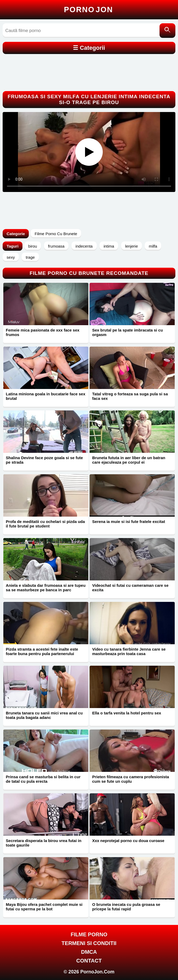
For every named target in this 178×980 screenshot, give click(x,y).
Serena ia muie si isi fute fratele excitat (129, 522)
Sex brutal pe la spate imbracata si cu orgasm (128, 332)
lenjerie (132, 246)
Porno (88, 10)
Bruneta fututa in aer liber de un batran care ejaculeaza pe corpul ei (129, 460)
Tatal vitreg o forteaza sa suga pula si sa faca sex (130, 396)
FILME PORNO (89, 934)
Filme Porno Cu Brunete (56, 234)
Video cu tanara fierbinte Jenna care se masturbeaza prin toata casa (129, 651)
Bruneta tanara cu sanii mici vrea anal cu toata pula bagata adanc (44, 715)
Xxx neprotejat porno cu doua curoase (128, 841)
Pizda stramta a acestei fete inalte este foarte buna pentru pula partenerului (42, 651)
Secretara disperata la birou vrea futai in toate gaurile (44, 843)
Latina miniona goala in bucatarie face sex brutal (46, 396)
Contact (89, 961)
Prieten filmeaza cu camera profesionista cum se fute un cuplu (131, 779)
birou (33, 246)
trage (30, 257)
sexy (11, 257)
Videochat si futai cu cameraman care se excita (130, 588)
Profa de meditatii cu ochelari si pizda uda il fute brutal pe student (45, 524)
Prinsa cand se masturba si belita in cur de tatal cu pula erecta (43, 779)
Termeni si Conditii (89, 943)
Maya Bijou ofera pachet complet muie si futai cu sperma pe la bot (44, 907)
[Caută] (167, 31)
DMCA (89, 952)
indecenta (84, 246)
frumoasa (56, 246)
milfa (153, 246)
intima (109, 246)
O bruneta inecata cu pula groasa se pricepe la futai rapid (126, 907)
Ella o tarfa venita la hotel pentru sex (127, 713)
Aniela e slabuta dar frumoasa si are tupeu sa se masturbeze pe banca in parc (46, 588)
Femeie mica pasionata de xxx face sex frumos (43, 332)
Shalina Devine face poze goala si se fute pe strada (44, 460)
